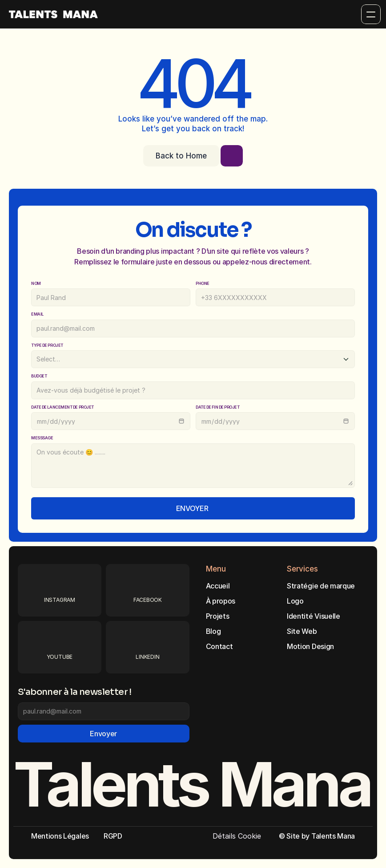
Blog (213, 631)
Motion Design (310, 646)
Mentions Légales (60, 836)
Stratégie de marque (321, 586)
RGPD (113, 836)
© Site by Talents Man (315, 836)
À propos (221, 601)
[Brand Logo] (53, 14)
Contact (219, 646)
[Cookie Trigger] (237, 836)
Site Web (302, 631)
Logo (295, 601)
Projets (218, 616)
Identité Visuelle (314, 616)
